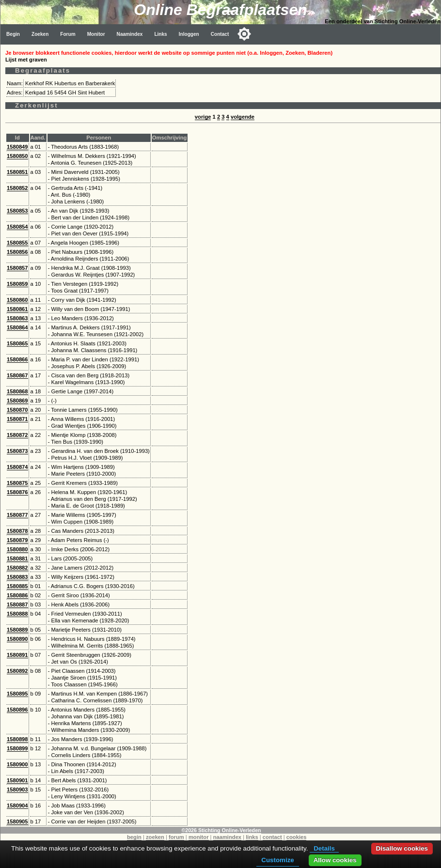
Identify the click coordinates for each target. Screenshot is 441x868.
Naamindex (130, 34)
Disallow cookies (402, 848)
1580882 (17, 568)
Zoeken (40, 34)
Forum (68, 34)
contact (272, 837)
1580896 (17, 710)
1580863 (17, 318)
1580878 (17, 531)
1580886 (17, 595)
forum (176, 837)
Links (160, 34)
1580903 (17, 790)
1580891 (17, 655)
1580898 (17, 739)
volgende (243, 117)
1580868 (17, 391)
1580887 (17, 604)
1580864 (17, 327)
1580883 (17, 577)
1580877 (17, 515)
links (252, 837)
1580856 (17, 252)
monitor (199, 837)
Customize (277, 860)
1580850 (17, 156)
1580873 (17, 451)
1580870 (17, 410)
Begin (13, 34)
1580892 (17, 671)
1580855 (17, 243)
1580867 (17, 375)
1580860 (17, 300)
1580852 (17, 188)
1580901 (17, 780)
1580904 (17, 806)
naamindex (227, 837)
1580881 (17, 558)
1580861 (17, 309)
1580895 (17, 694)
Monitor (96, 34)
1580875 (17, 483)
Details (324, 848)
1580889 (17, 630)
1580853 (17, 211)
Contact (220, 34)
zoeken (155, 837)
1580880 (17, 549)
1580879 (17, 540)
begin (134, 837)
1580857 (17, 268)
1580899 (17, 748)
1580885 (17, 586)
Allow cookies (335, 860)
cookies (297, 837)
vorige (203, 117)
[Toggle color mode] (244, 34)
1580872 (17, 435)
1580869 (17, 401)
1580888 (17, 614)
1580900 (17, 764)
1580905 (17, 821)
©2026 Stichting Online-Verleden (221, 830)
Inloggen (189, 34)
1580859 (17, 284)
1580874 (17, 467)
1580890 (17, 639)
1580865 (17, 343)
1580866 (17, 359)
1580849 (17, 147)
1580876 (17, 492)
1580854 (17, 227)
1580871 (17, 419)
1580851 (17, 172)
